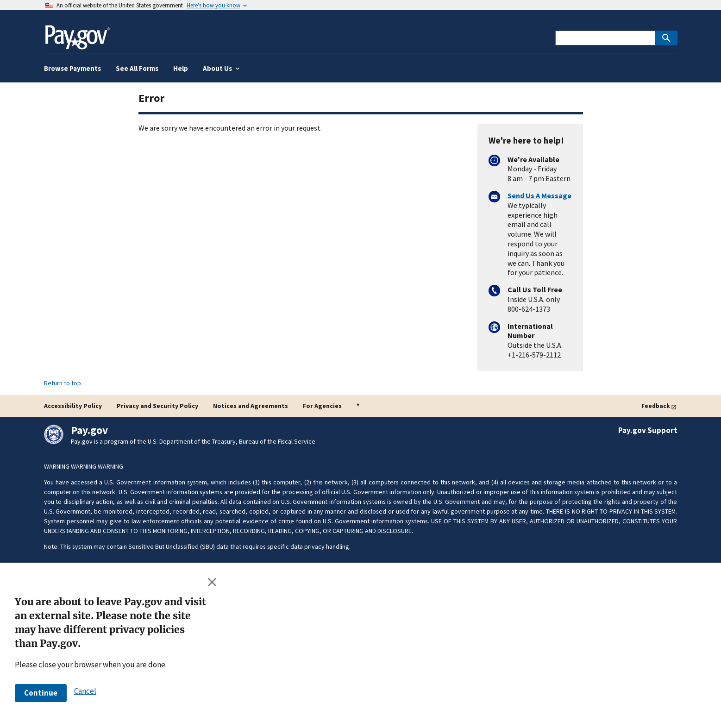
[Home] (77, 34)
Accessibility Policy (73, 406)
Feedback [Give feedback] (656, 406)
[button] (41, 693)
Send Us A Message (539, 195)
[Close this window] (213, 582)
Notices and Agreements (251, 406)
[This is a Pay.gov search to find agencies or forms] (605, 38)
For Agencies (322, 406)
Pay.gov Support (648, 430)
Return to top (63, 383)
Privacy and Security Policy (157, 406)
